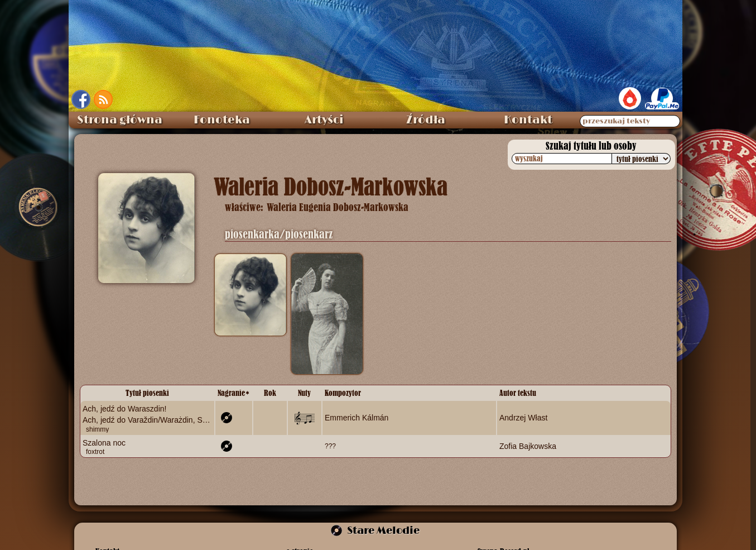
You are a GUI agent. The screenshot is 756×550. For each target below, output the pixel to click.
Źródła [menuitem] (426, 120)
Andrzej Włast (523, 418)
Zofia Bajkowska (528, 446)
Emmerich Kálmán (357, 418)
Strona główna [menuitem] (120, 120)
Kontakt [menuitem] (528, 120)
